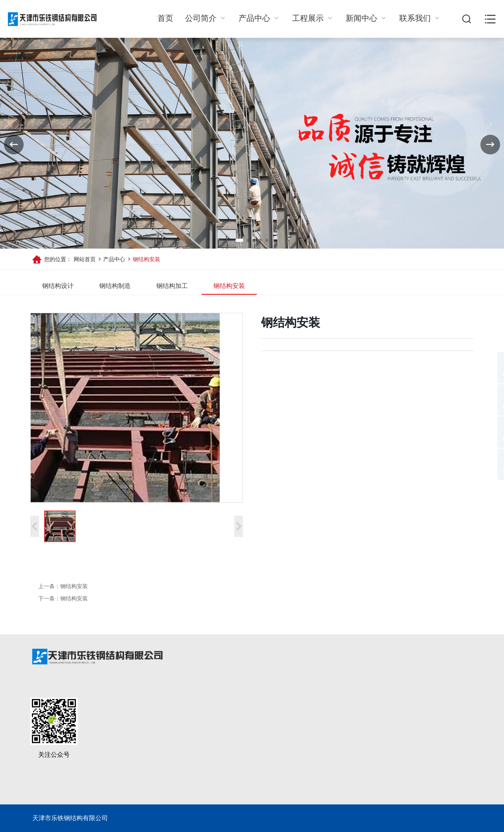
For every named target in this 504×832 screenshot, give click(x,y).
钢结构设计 (58, 286)
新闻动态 (344, 722)
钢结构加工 (172, 286)
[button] (239, 240)
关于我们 (200, 722)
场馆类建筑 (297, 739)
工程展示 (313, 19)
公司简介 (206, 19)
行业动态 (342, 754)
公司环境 (198, 770)
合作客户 (198, 754)
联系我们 (420, 19)
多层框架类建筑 (304, 754)
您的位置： (58, 259)
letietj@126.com (403, 778)
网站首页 (85, 259)
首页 (165, 19)
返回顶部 (483, 471)
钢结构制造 (115, 286)
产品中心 (259, 19)
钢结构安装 (146, 259)
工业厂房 (294, 770)
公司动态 (342, 739)
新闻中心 (367, 19)
